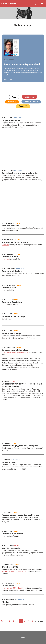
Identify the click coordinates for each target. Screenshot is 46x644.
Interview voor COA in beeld (12, 588)
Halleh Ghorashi (9, 4)
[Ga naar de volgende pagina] (28, 621)
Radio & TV (31, 102)
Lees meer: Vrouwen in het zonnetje (15, 323)
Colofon (22, 638)
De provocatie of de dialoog (15, 350)
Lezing (30, 97)
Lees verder (8, 79)
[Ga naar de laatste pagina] (32, 621)
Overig (23, 106)
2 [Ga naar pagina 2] (13, 621)
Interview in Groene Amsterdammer (15, 352)
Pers (6, 61)
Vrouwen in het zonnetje (13, 316)
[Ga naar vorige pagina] (6, 621)
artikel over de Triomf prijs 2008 (14, 571)
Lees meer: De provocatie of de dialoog (16, 373)
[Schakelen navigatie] (42, 4)
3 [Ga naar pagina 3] (17, 621)
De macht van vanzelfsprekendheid (22, 64)
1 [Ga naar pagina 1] (10, 621)
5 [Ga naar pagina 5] (25, 621)
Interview (5, 245)
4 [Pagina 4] (21, 621)
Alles (14, 97)
